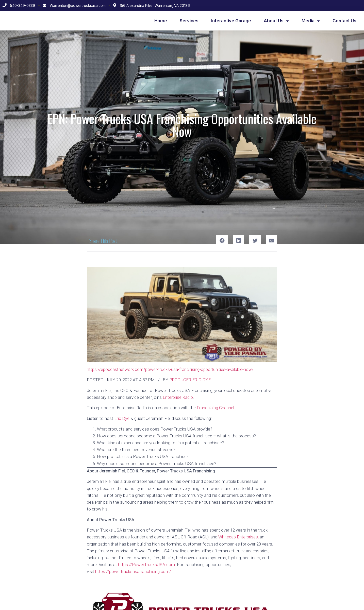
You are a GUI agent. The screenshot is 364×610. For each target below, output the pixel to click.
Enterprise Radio (178, 397)
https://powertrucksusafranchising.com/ (133, 571)
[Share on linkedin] (238, 241)
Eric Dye (122, 418)
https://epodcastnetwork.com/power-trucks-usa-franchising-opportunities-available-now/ (170, 369)
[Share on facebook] (222, 241)
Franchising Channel (215, 408)
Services (189, 21)
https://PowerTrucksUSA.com (146, 565)
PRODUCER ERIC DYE (190, 380)
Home (161, 21)
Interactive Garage (231, 21)
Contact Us (344, 21)
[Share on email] (271, 241)
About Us (276, 21)
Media (311, 21)
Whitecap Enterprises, (238, 537)
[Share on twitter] (255, 241)
